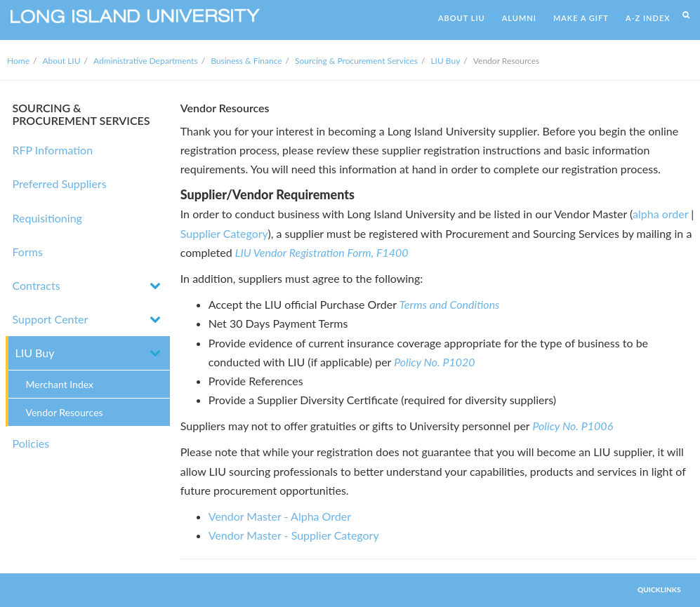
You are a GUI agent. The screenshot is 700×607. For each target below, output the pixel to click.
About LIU (62, 61)
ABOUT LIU (462, 18)
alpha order (660, 214)
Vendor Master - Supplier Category (294, 535)
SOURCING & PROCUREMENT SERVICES (81, 114)
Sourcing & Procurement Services (356, 61)
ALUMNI (519, 18)
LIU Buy (445, 61)
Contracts (37, 285)
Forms (28, 252)
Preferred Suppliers (60, 184)
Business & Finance (246, 61)
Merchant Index (60, 384)
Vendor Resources (65, 412)
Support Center (51, 319)
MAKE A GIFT (581, 18)
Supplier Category (224, 233)
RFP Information (53, 150)
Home (18, 61)
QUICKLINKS (659, 589)
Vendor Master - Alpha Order (280, 516)
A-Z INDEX (648, 18)
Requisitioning (47, 218)
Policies (31, 443)
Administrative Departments (146, 61)
